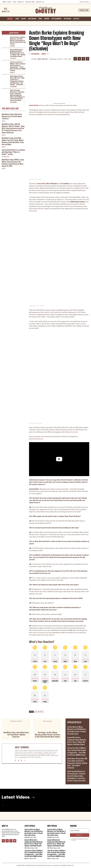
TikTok (80, 312)
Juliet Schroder (42, 59)
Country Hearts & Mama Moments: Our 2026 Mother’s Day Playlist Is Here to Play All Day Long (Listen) (18, 40)
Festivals (13, 58)
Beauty (12, 73)
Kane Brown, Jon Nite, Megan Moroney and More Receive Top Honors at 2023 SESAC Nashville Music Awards (47, 735)
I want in (80, 835)
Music (4, 121)
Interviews (13, 87)
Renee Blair (41, 184)
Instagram (33, 314)
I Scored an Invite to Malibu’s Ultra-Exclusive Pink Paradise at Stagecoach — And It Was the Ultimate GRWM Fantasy (18, 66)
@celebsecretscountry (71, 432)
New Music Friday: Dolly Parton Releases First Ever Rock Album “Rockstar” (12, 116)
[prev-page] (3, 805)
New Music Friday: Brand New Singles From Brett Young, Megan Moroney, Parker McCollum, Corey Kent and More (13, 141)
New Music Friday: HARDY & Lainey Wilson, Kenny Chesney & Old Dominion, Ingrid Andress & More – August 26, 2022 (13, 163)
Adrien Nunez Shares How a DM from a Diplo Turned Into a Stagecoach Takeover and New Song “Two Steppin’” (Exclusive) (17, 80)
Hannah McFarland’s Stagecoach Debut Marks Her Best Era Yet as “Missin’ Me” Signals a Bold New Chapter (18, 53)
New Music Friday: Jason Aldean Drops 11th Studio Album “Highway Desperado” (16, 735)
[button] (82, 19)
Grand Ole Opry (49, 312)
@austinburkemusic (36, 439)
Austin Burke (39, 712)
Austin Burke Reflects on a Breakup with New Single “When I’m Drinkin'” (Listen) (13, 152)
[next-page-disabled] (88, 805)
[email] (80, 830)
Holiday (12, 46)
